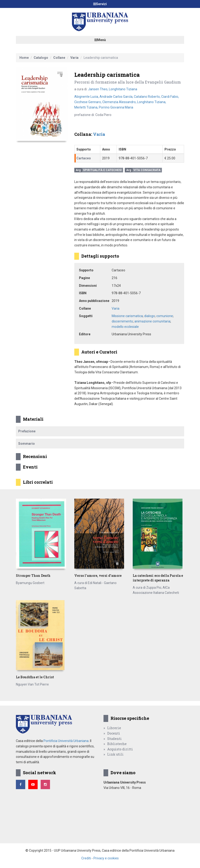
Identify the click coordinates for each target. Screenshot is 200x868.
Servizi (100, 4)
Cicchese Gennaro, (88, 102)
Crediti (86, 858)
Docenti (114, 733)
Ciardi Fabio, (170, 97)
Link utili (115, 754)
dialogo (150, 316)
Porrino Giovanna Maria (116, 107)
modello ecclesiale (125, 327)
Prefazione (27, 431)
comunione (165, 316)
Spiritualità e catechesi (102, 170)
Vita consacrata (147, 170)
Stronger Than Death (33, 576)
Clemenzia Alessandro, (120, 102)
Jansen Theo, (98, 89)
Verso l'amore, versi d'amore (98, 576)
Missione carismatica (127, 316)
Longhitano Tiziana (123, 89)
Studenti (114, 739)
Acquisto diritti (120, 749)
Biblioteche (117, 744)
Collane (59, 58)
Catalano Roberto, (148, 97)
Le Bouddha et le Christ (35, 677)
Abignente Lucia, (87, 97)
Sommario (27, 444)
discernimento (122, 321)
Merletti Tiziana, (87, 107)
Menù (100, 40)
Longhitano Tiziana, (152, 102)
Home (24, 58)
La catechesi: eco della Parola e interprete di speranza (158, 578)
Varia (74, 58)
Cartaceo (84, 158)
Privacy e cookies (106, 858)
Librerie (114, 728)
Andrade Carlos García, (117, 97)
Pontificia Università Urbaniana (66, 741)
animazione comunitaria (152, 321)
